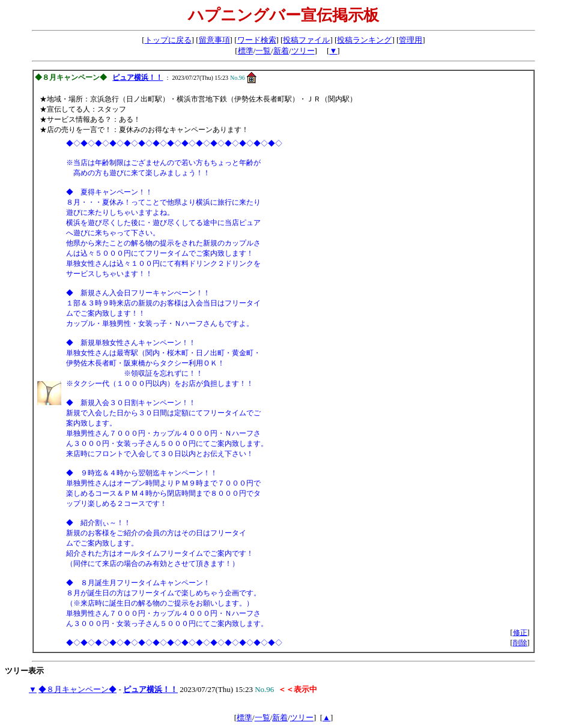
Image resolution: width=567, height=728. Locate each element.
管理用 (411, 40)
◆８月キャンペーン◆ (77, 689)
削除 (520, 643)
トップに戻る (168, 40)
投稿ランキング (364, 40)
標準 (246, 51)
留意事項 (214, 40)
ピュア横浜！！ (138, 77)
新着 (281, 51)
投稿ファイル (306, 40)
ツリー (303, 51)
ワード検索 (257, 40)
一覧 (263, 51)
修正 (520, 633)
